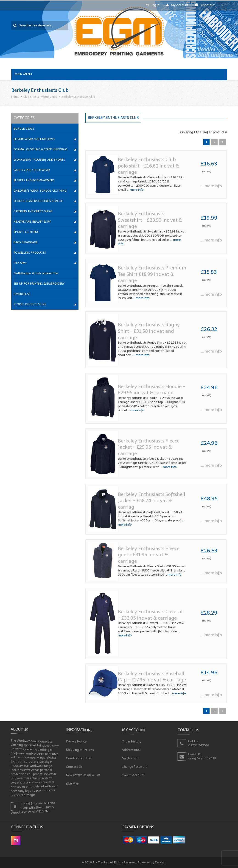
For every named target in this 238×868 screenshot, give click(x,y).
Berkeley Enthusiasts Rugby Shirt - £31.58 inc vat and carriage (149, 331)
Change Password (134, 766)
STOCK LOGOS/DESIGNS (30, 304)
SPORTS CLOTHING (26, 232)
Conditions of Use (79, 758)
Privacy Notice (76, 741)
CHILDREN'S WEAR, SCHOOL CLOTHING (40, 191)
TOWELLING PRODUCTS (30, 253)
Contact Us (74, 766)
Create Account (133, 775)
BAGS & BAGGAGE (26, 242)
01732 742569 (199, 745)
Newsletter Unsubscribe (83, 775)
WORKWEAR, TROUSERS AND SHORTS (39, 160)
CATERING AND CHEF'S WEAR (33, 211)
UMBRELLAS (22, 294)
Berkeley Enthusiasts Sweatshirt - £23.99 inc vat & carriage (150, 220)
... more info (135, 190)
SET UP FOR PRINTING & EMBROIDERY (39, 284)
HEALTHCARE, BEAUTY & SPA (32, 222)
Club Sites (30, 97)
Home (15, 97)
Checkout (205, 5)
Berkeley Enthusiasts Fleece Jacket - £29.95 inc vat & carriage (149, 447)
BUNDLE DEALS (24, 129)
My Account (177, 5)
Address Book (132, 749)
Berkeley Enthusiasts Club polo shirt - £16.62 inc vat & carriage (149, 166)
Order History (132, 741)
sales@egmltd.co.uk (202, 758)
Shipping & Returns (80, 749)
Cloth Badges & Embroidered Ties (36, 273)
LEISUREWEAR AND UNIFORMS (34, 139)
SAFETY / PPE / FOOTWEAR (32, 170)
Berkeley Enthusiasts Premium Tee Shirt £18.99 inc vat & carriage (152, 274)
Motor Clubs (49, 97)
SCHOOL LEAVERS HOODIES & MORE (38, 201)
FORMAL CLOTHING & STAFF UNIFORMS (41, 149)
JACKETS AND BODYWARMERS (34, 180)
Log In (153, 5)
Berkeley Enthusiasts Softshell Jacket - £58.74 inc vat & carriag (152, 501)
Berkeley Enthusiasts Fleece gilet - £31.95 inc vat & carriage (149, 555)
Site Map (73, 783)
